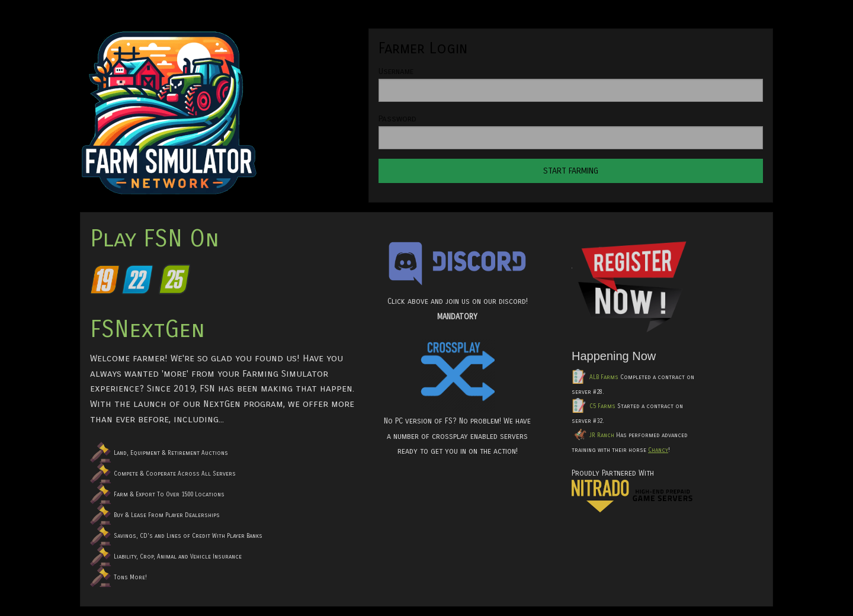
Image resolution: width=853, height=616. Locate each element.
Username (396, 71)
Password (397, 119)
